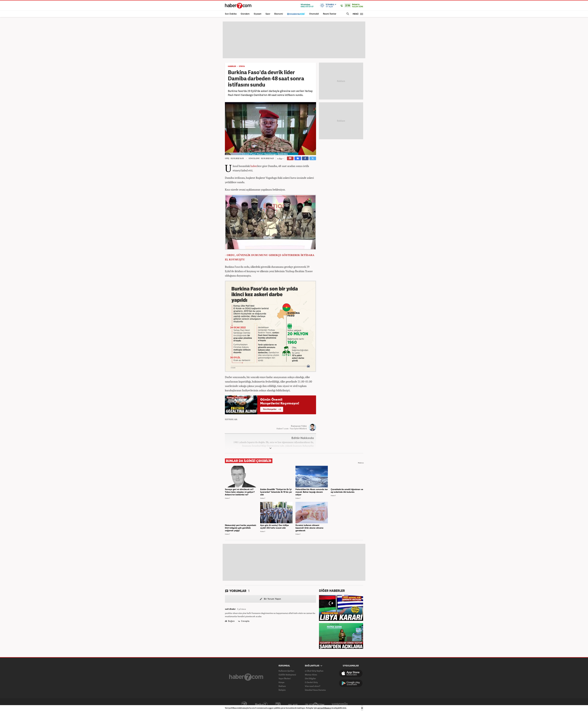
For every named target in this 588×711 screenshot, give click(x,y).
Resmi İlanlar (330, 14)
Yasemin (340, 705)
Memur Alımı (311, 675)
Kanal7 (244, 705)
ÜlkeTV (293, 705)
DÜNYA (242, 66)
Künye (282, 682)
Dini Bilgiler (310, 678)
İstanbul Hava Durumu (315, 690)
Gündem (245, 14)
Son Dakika (231, 14)
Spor (268, 14)
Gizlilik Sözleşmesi (287, 675)
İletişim (282, 690)
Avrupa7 (278, 705)
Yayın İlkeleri (285, 678)
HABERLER (232, 66)
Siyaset (258, 14)
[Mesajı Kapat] (362, 708)
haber (254, 166)
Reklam (282, 686)
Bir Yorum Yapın (270, 599)
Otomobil (314, 14)
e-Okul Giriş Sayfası (314, 671)
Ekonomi (279, 14)
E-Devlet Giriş (311, 682)
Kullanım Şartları (286, 671)
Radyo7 (261, 705)
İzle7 (315, 705)
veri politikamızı (324, 708)
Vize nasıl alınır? (313, 686)
